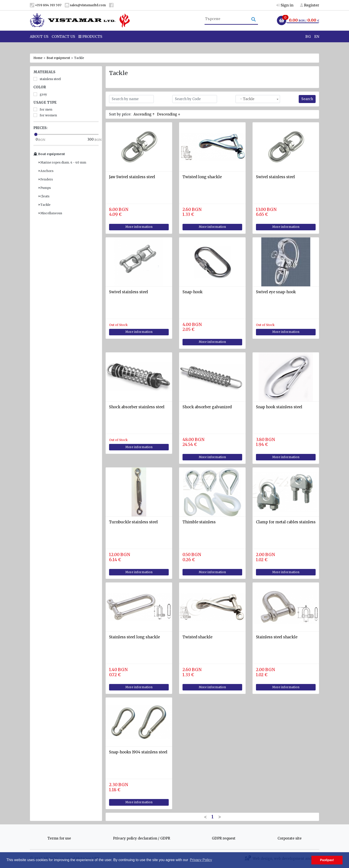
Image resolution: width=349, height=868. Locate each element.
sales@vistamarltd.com (85, 5)
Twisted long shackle (202, 177)
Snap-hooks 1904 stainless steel (138, 752)
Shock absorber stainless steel (137, 407)
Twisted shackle (197, 637)
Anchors (46, 171)
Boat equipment (58, 58)
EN (317, 44)
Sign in (285, 5)
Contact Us (63, 44)
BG (308, 44)
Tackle (45, 205)
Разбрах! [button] (327, 860)
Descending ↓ (169, 114)
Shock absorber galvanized (207, 407)
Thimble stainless (199, 522)
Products (90, 44)
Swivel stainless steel (275, 177)
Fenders (46, 179)
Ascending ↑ (144, 114)
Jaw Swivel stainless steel (132, 177)
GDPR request (224, 838)
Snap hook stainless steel (279, 407)
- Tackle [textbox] (246, 99)
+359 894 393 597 (46, 5)
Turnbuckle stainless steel (133, 522)
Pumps (45, 188)
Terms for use (59, 838)
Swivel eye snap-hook (276, 292)
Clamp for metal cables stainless (286, 522)
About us (39, 44)
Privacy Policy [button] (201, 860)
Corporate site (290, 838)
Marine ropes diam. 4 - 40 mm (62, 163)
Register (310, 5)
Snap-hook (193, 292)
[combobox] (258, 99)
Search (307, 99)
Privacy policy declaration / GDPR (142, 838)
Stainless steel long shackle (134, 637)
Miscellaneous (50, 213)
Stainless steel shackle (277, 637)
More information (139, 227)
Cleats (44, 196)
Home (38, 58)
